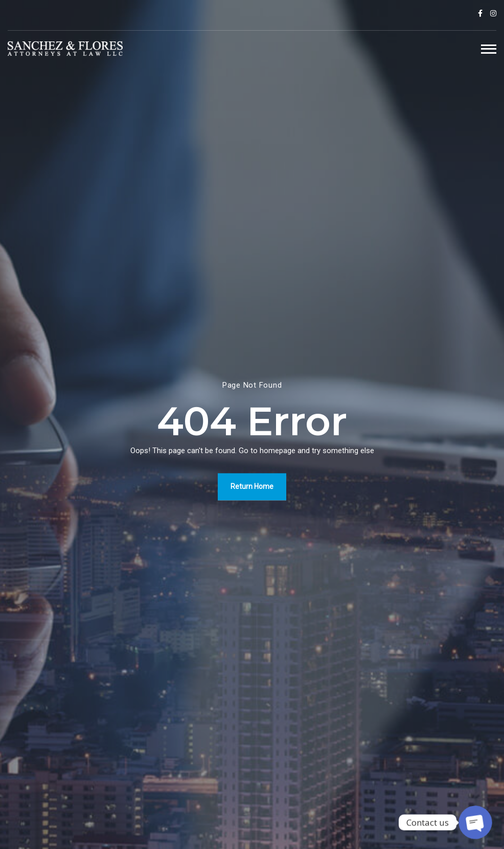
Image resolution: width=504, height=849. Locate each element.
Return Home (252, 486)
